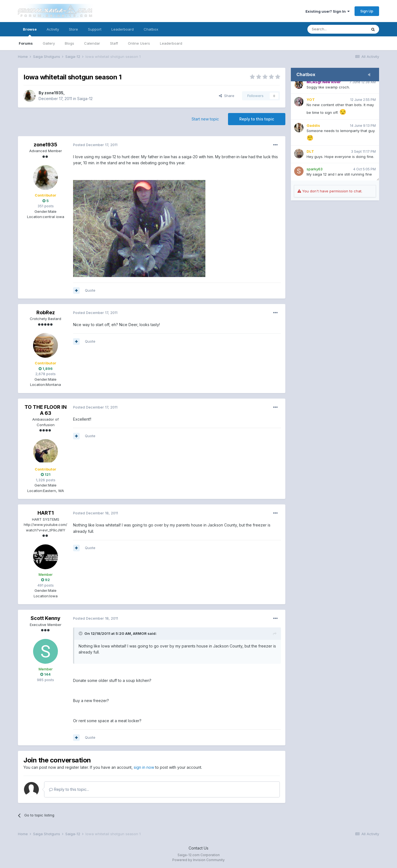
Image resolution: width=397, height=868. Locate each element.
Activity (53, 29)
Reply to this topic (257, 119)
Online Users (139, 43)
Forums (26, 43)
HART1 (46, 513)
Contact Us (198, 848)
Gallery (49, 43)
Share (227, 96)
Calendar (92, 43)
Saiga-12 (85, 99)
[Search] (337, 29)
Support (95, 29)
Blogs (69, 43)
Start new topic (205, 119)
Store (73, 29)
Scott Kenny (45, 618)
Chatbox (151, 29)
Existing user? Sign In (328, 11)
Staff (114, 43)
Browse (30, 32)
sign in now (144, 767)
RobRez (46, 312)
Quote (90, 290)
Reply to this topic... (69, 789)
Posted (95, 145)
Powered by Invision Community (198, 860)
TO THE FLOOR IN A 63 (46, 410)
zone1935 (54, 93)
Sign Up (367, 11)
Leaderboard (171, 43)
